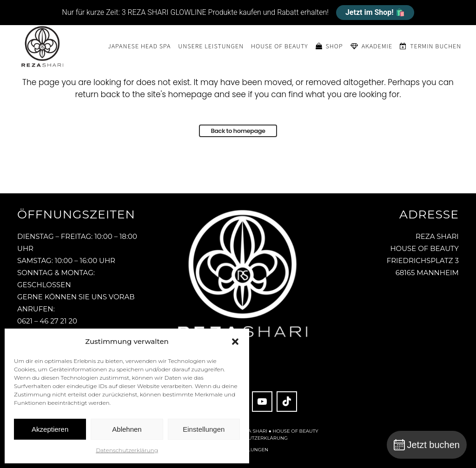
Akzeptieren (50, 429)
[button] (235, 342)
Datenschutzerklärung (127, 450)
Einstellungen (204, 429)
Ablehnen (127, 429)
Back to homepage (238, 131)
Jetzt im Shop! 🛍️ (375, 12)
